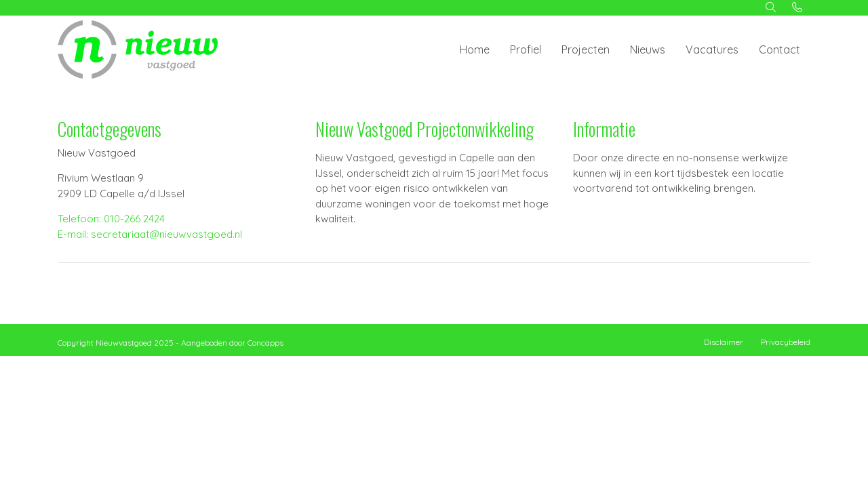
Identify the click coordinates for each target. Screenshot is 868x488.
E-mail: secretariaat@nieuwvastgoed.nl (150, 234)
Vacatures (712, 49)
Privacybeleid (786, 342)
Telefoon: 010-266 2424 (111, 219)
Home (475, 49)
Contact (780, 49)
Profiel (526, 49)
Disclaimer (724, 342)
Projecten (586, 49)
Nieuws (648, 49)
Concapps (265, 343)
